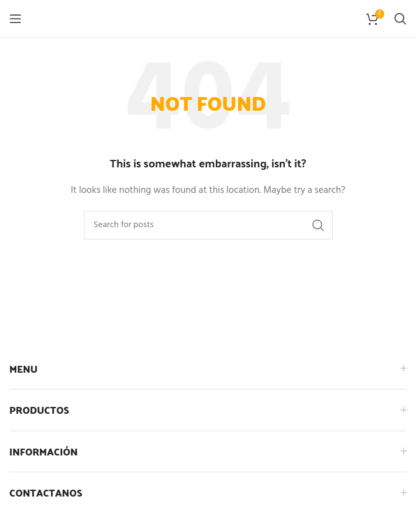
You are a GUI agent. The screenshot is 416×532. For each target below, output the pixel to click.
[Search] (400, 19)
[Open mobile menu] (16, 19)
